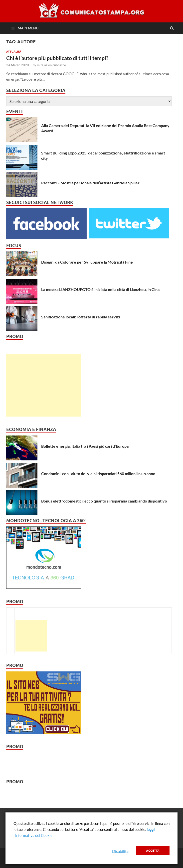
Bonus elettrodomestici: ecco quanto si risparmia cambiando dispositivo (104, 501)
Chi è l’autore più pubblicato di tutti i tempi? (57, 58)
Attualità (14, 52)
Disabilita (120, 851)
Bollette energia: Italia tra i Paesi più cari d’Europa (85, 446)
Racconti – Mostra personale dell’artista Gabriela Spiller (90, 183)
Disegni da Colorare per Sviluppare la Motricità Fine (87, 262)
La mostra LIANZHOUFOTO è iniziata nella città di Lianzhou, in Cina (100, 289)
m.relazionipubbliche (51, 65)
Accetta (153, 851)
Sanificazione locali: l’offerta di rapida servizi (81, 317)
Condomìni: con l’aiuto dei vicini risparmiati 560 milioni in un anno (98, 473)
